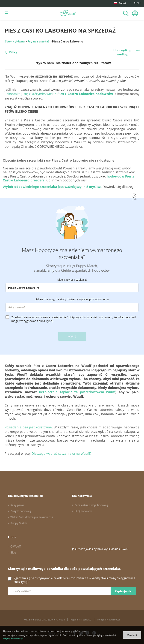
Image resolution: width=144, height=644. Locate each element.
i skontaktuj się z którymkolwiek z (59, 94)
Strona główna (15, 41)
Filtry (13, 52)
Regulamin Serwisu (81, 620)
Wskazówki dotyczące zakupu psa (32, 517)
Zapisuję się (123, 591)
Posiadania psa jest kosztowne (28, 427)
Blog (13, 552)
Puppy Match (19, 523)
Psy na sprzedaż (38, 41)
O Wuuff (16, 546)
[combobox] (72, 288)
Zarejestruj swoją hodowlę (91, 505)
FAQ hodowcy (83, 511)
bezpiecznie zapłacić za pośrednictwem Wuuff (77, 392)
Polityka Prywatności (108, 620)
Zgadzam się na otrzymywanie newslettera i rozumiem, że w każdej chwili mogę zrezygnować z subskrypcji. (75, 580)
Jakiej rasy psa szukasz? (72, 280)
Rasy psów (17, 505)
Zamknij (132, 635)
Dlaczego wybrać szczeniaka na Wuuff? (62, 453)
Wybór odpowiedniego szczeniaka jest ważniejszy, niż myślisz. (53, 187)
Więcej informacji (13, 638)
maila (124, 549)
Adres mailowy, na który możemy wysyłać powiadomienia (72, 299)
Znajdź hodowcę (21, 511)
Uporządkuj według (122, 52)
